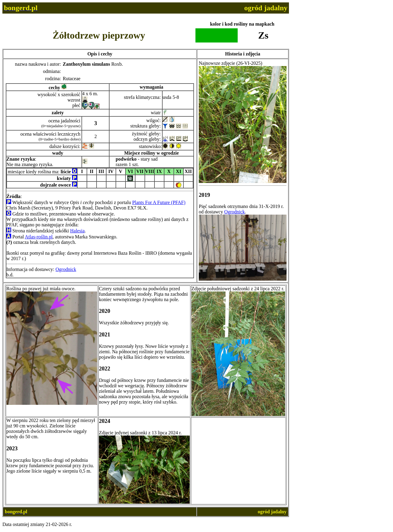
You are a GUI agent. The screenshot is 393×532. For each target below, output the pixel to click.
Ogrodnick (66, 269)
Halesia (78, 231)
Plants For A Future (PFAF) (159, 202)
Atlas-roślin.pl (39, 237)
